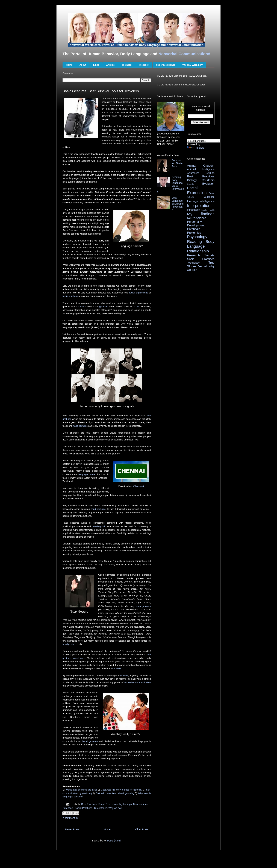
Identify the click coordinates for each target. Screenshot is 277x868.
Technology (193, 263)
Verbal (202, 266)
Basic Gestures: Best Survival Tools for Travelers (101, 91)
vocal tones (79, 658)
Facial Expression (108, 804)
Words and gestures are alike (81, 790)
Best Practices (89, 804)
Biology (192, 180)
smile (81, 306)
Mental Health (208, 210)
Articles (110, 65)
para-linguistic (99, 526)
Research (193, 255)
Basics (210, 173)
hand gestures (80, 426)
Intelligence (207, 201)
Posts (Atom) (114, 841)
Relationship (198, 251)
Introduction (194, 210)
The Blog (127, 65)
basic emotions (70, 296)
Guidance (209, 197)
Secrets (209, 255)
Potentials (68, 808)
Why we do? (115, 808)
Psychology (197, 237)
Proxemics (194, 233)
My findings (126, 804)
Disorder (191, 184)
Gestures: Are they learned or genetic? (121, 790)
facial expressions (139, 293)
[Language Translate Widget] (204, 141)
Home (69, 65)
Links (96, 65)
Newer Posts (72, 829)
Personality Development (196, 224)
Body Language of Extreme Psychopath (178, 204)
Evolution (208, 184)
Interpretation (199, 206)
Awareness (193, 173)
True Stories (100, 808)
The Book (144, 65)
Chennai (138, 486)
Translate (196, 148)
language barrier (87, 474)
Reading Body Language (201, 244)
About (83, 65)
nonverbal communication (138, 682)
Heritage (193, 201)
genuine (103, 306)
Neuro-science (141, 804)
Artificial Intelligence (201, 169)
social (136, 306)
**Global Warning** (193, 65)
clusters (124, 675)
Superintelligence (166, 65)
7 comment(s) (70, 818)
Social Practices (84, 808)
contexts (117, 668)
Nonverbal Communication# (184, 54)
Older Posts (142, 829)
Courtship (208, 180)
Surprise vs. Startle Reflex (177, 163)
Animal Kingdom (201, 166)
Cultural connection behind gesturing (115, 793)
